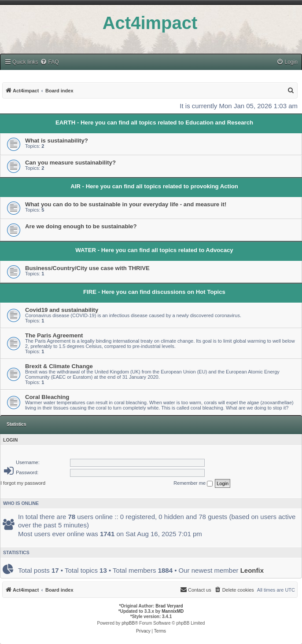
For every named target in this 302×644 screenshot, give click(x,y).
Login (10, 440)
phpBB (128, 623)
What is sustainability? (57, 141)
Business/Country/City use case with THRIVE (87, 268)
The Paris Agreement (54, 335)
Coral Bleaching (47, 397)
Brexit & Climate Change (59, 366)
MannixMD (173, 611)
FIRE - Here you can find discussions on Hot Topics (154, 292)
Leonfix (252, 570)
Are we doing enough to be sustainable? (81, 226)
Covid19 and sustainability (62, 310)
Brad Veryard (169, 606)
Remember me (193, 483)
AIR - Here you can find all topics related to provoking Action (154, 186)
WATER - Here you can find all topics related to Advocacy (154, 250)
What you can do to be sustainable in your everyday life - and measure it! (126, 204)
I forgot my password (23, 483)
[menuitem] (49, 62)
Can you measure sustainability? (70, 163)
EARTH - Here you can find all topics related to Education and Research (154, 123)
